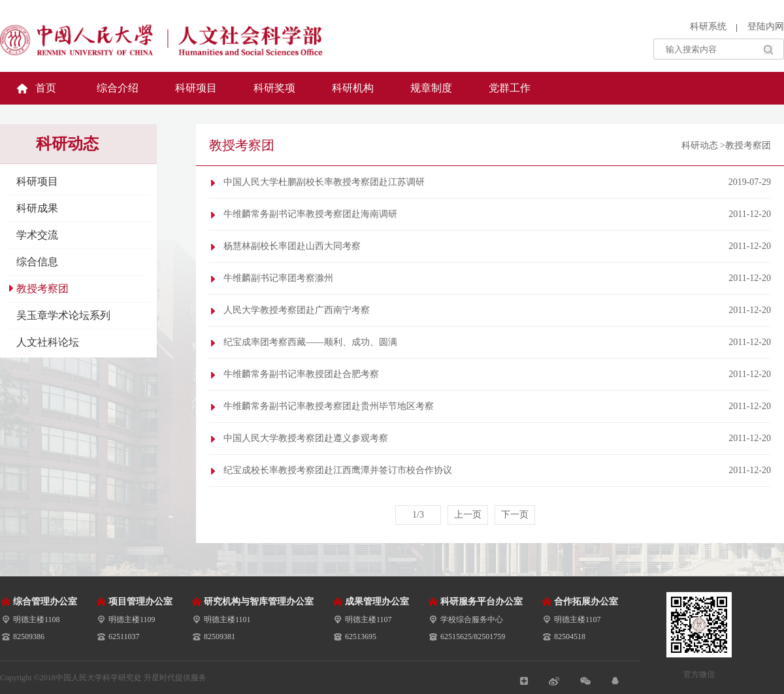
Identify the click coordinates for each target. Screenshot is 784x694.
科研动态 (700, 145)
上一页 (468, 515)
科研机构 (353, 88)
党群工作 (510, 88)
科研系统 (708, 26)
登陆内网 (766, 26)
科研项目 (196, 88)
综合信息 (37, 262)
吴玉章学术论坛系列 (63, 315)
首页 (46, 88)
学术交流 (37, 235)
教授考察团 (42, 289)
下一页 (515, 515)
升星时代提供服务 (175, 678)
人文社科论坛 (48, 342)
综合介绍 (118, 88)
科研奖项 (274, 88)
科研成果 (37, 208)
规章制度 (431, 88)
